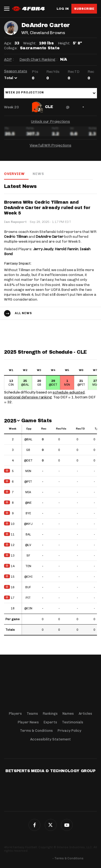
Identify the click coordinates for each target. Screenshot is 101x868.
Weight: (30, 43)
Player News (28, 722)
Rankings (50, 713)
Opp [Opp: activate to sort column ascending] (29, 429)
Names (68, 713)
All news (23, 313)
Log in (63, 9)
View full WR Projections (50, 145)
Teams (32, 713)
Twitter (51, 825)
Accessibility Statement (50, 739)
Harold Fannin (66, 249)
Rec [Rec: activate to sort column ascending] (44, 429)
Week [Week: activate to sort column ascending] (13, 429)
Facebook (34, 825)
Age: (8, 43)
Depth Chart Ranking (37, 59)
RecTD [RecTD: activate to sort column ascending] (80, 429)
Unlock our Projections (50, 121)
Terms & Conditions (36, 731)
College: (11, 48)
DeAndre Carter (49, 237)
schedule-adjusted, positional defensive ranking (45, 395)
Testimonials (73, 722)
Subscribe (84, 9)
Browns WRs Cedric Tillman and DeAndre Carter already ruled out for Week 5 (47, 208)
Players (15, 713)
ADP (8, 59)
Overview (14, 174)
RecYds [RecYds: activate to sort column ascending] (61, 429)
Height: (64, 43)
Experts (50, 722)
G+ (67, 825)
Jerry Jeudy (43, 249)
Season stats (16, 71)
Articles (85, 713)
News (38, 174)
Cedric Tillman (16, 237)
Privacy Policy (69, 731)
